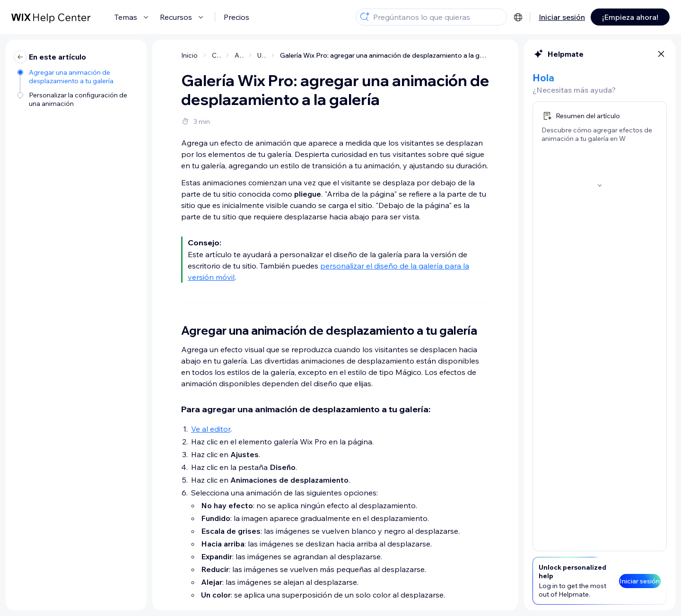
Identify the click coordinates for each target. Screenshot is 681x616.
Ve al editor (211, 429)
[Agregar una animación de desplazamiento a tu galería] (77, 77)
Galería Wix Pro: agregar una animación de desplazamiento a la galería (385, 55)
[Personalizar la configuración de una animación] (77, 99)
